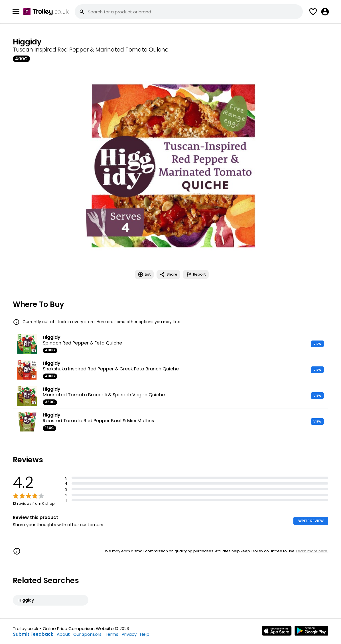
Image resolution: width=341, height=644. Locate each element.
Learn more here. (312, 551)
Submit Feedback (33, 634)
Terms (112, 634)
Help (145, 634)
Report (196, 274)
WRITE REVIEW (311, 521)
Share (168, 274)
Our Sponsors (87, 634)
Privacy (129, 634)
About (63, 634)
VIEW (317, 344)
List (144, 274)
